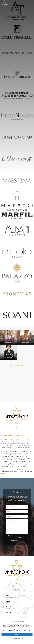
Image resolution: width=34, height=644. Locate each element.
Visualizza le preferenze (17, 639)
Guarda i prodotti (8, 342)
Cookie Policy (14, 642)
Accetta (17, 635)
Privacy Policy (20, 642)
